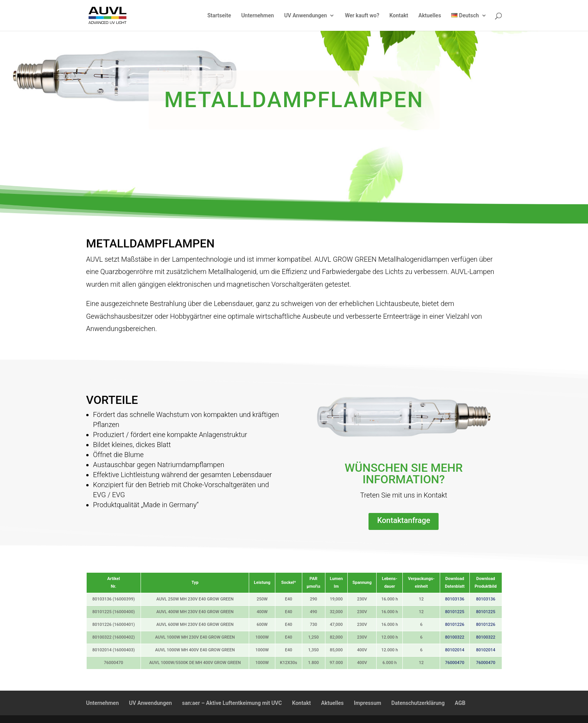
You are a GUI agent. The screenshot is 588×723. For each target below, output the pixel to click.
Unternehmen (257, 16)
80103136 (455, 599)
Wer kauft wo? (362, 16)
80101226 (455, 625)
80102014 (455, 650)
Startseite (219, 16)
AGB (460, 703)
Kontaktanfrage (404, 520)
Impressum (368, 703)
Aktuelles (430, 16)
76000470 (455, 663)
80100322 (455, 637)
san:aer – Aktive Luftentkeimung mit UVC (232, 703)
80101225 (455, 612)
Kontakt (399, 16)
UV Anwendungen (306, 16)
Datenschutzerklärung (418, 703)
